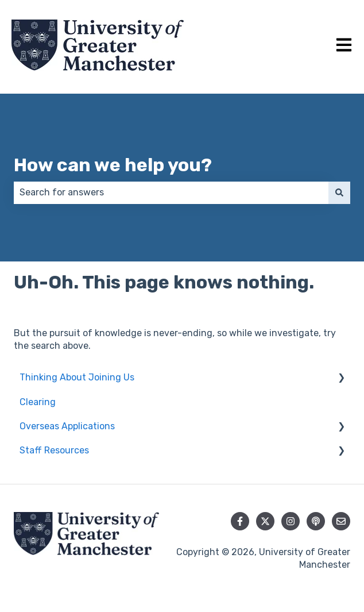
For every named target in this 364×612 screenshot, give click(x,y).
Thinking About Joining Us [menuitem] (77, 377)
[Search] (339, 193)
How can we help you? (113, 165)
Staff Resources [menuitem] (54, 450)
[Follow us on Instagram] (291, 521)
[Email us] (341, 521)
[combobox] (171, 193)
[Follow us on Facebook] (240, 521)
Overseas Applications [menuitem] (67, 426)
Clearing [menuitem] (38, 402)
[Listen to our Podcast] (316, 521)
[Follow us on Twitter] (265, 521)
